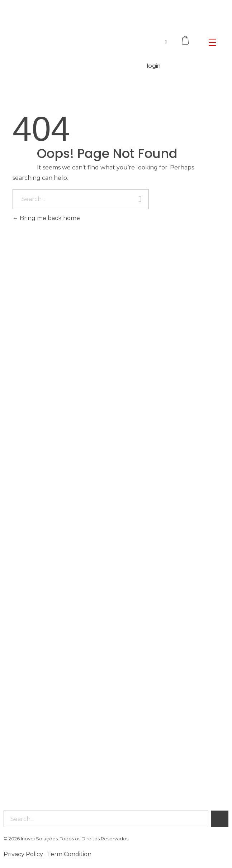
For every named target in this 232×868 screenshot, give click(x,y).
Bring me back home (46, 218)
